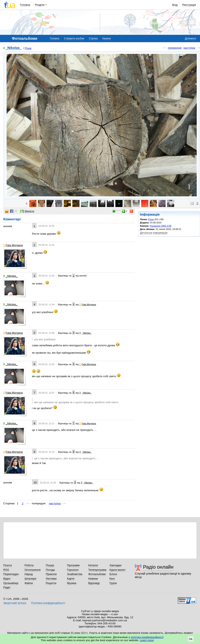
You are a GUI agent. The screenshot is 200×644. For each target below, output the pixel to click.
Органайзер (11, 583)
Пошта (7, 565)
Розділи (40, 5)
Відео (7, 579)
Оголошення (33, 570)
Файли (29, 583)
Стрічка (93, 38)
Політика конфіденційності (48, 603)
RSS (6, 570)
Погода (50, 570)
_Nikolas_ (14, 48)
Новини (93, 579)
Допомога (190, 38)
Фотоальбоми (97, 574)
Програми (73, 565)
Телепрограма (97, 570)
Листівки (51, 579)
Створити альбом (74, 38)
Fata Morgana (13, 245)
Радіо (7, 587)
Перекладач (11, 574)
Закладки (115, 565)
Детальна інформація (154, 233)
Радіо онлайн (158, 567)
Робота (29, 565)
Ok (191, 639)
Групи (113, 583)
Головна (25, 5)
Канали (107, 38)
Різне (28, 48)
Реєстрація (189, 5)
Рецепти (51, 583)
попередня (175, 48)
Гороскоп (73, 570)
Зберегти (27, 211)
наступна (189, 48)
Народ (29, 574)
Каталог (93, 565)
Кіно (112, 579)
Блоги (113, 574)
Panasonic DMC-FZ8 (161, 226)
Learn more (147, 640)
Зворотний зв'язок (15, 603)
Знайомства (75, 574)
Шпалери (30, 579)
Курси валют (117, 570)
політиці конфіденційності (147, 637)
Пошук (50, 565)
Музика (72, 583)
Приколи (51, 574)
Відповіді (94, 583)
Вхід (175, 5)
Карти (71, 579)
